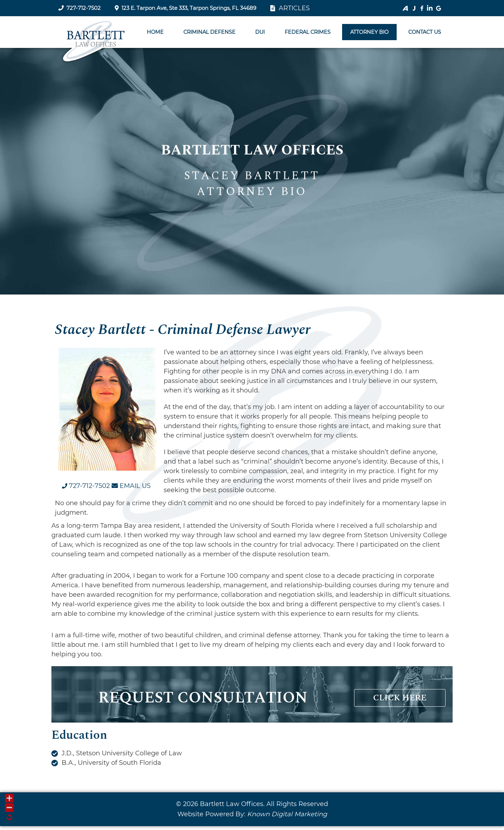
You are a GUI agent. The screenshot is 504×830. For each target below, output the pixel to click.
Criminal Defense (209, 32)
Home (155, 32)
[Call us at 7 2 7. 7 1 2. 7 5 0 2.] (86, 486)
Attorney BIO (369, 32)
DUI (260, 32)
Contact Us (425, 32)
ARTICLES (290, 8)
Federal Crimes (308, 32)
